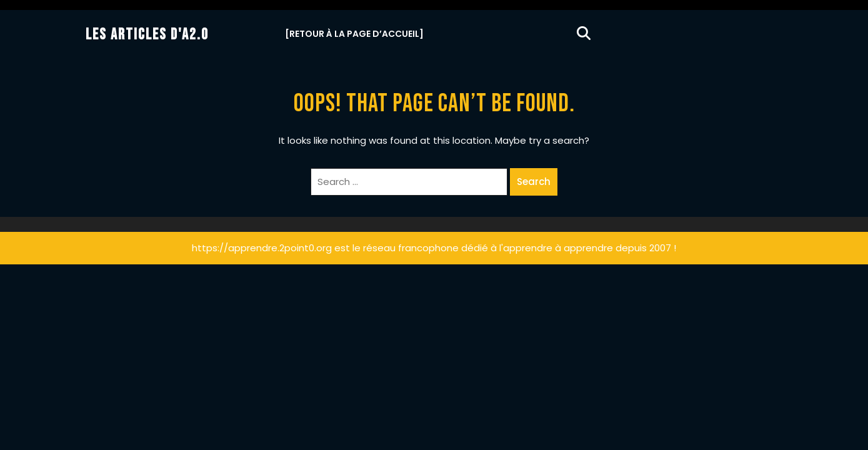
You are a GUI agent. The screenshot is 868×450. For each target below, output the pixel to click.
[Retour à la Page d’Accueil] (354, 34)
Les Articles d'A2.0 (147, 35)
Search (534, 182)
